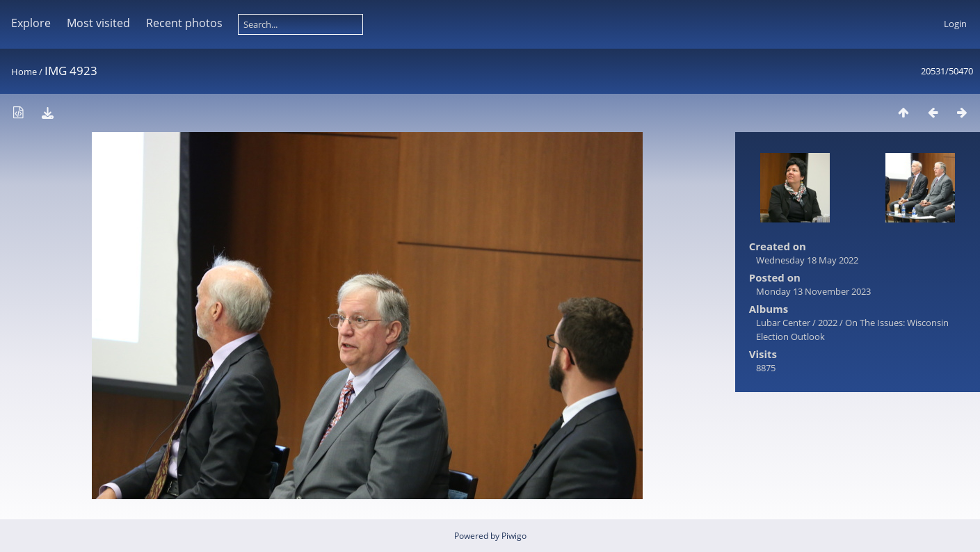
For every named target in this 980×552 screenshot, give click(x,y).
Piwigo (514, 536)
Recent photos (184, 23)
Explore (31, 23)
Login (955, 24)
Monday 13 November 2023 (813, 291)
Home (24, 72)
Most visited (98, 23)
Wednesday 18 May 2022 (807, 260)
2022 (828, 323)
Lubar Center (783, 323)
